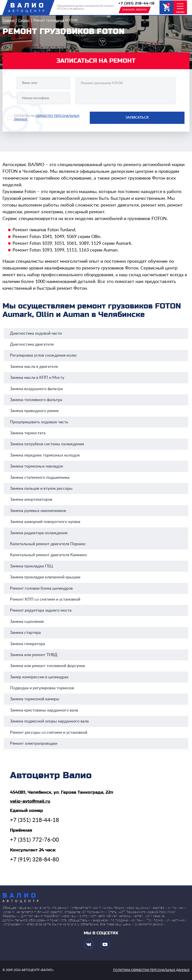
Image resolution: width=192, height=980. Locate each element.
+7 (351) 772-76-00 (34, 840)
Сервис (24, 20)
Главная (9, 20)
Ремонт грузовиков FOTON (55, 20)
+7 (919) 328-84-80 (34, 860)
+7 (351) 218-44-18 (136, 3)
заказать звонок (135, 10)
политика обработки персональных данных (151, 970)
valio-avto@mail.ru (30, 801)
